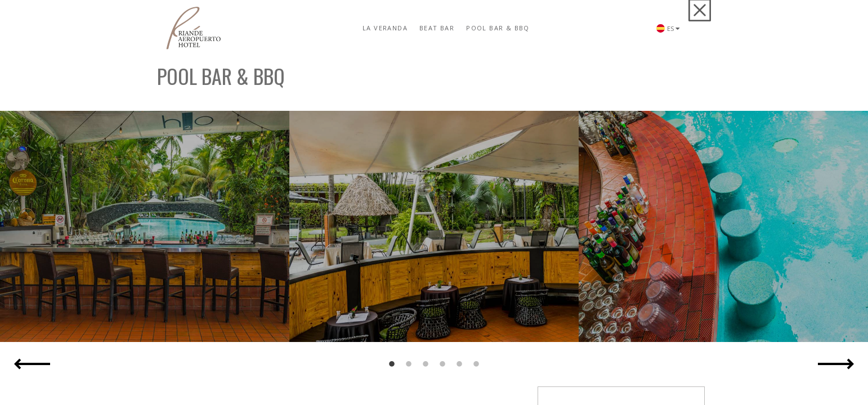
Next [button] (836, 364)
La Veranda (385, 28)
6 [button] (476, 364)
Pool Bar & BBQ (498, 28)
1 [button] (392, 364)
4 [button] (442, 364)
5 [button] (459, 364)
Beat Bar (437, 28)
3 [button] (426, 364)
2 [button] (409, 364)
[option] (145, 226)
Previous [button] (32, 364)
